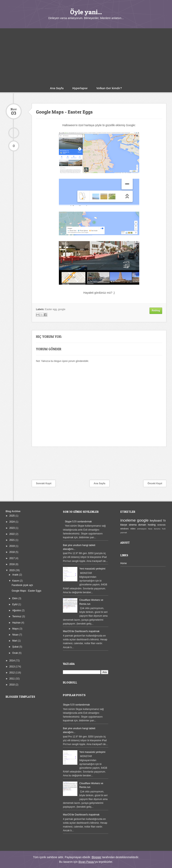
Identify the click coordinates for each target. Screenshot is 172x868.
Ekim (15, 598)
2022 (12, 534)
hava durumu (154, 529)
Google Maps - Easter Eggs (26, 591)
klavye (124, 525)
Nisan (16, 635)
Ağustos (17, 610)
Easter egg (51, 309)
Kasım (16, 581)
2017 (12, 558)
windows (124, 529)
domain (142, 525)
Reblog (156, 311)
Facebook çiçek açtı (22, 585)
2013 (12, 667)
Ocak (15, 653)
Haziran (17, 623)
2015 (12, 570)
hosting (152, 525)
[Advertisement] (86, 56)
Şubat (16, 647)
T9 (164, 521)
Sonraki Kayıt (44, 483)
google (62, 309)
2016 (12, 564)
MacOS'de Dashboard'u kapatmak (81, 631)
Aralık (16, 575)
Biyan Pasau (86, 862)
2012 (12, 673)
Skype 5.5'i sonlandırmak (78, 522)
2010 (12, 685)
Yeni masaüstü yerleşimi (92, 569)
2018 (12, 552)
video (133, 529)
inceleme (128, 520)
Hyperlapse (80, 88)
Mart (15, 641)
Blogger (96, 857)
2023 (12, 528)
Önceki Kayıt (155, 483)
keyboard (156, 521)
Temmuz (17, 616)
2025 (12, 516)
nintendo (161, 525)
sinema (133, 525)
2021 (12, 540)
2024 (12, 522)
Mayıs (16, 629)
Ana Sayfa (57, 88)
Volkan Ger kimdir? (109, 88)
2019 (12, 546)
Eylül (15, 604)
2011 (12, 679)
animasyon (142, 529)
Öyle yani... (86, 12)
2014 (12, 661)
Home (124, 563)
